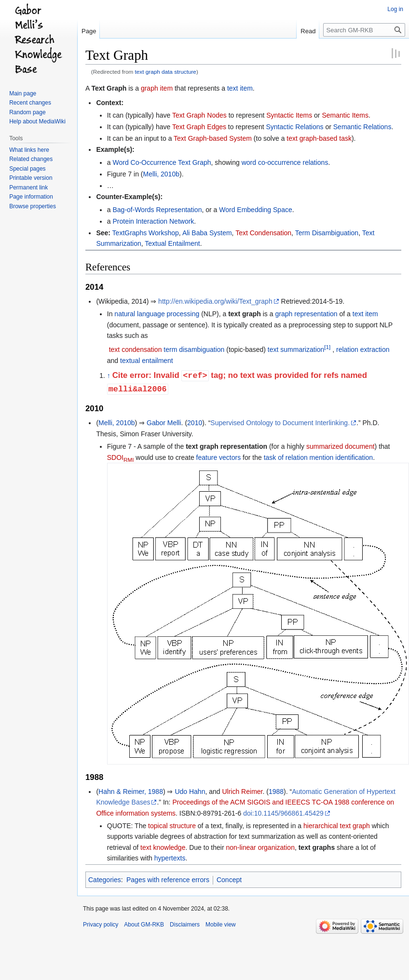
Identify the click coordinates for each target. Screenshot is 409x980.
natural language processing (157, 314)
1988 (276, 792)
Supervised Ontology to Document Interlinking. (280, 423)
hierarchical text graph (337, 826)
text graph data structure (166, 72)
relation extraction (363, 349)
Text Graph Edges (199, 127)
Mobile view (221, 925)
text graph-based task (319, 138)
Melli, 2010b (161, 174)
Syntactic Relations (294, 127)
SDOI (121, 457)
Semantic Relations (362, 127)
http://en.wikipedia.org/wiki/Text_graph (215, 301)
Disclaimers (185, 925)
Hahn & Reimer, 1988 (131, 792)
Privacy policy (101, 925)
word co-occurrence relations (285, 162)
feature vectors (219, 457)
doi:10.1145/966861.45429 (283, 813)
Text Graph (109, 88)
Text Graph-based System (213, 138)
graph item (157, 88)
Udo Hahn (190, 792)
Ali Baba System (207, 233)
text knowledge (163, 847)
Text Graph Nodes (199, 115)
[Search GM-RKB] (364, 30)
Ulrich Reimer (242, 792)
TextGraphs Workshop (146, 233)
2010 (195, 423)
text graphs (317, 847)
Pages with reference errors (168, 880)
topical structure (172, 826)
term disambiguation (194, 349)
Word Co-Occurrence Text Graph (162, 162)
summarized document (341, 446)
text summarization (296, 349)
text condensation (136, 349)
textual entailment (147, 361)
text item (240, 88)
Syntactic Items (289, 115)
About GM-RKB (144, 925)
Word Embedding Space (256, 210)
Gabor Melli (164, 423)
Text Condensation (263, 233)
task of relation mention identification (318, 457)
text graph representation (226, 446)
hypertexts (170, 858)
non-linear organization (260, 847)
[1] (327, 347)
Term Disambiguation (327, 233)
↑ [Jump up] (109, 376)
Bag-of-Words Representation (157, 210)
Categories (105, 880)
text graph (245, 314)
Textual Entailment (172, 243)
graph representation (306, 314)
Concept (229, 880)
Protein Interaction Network (153, 221)
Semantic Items (345, 115)
